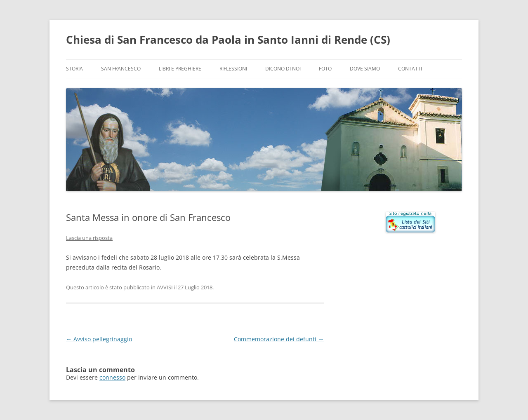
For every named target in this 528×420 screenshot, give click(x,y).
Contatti (410, 69)
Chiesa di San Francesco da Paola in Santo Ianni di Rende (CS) (228, 40)
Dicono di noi (283, 69)
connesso (112, 377)
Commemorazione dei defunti (279, 339)
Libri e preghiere (180, 69)
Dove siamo (365, 69)
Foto (325, 69)
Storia (74, 69)
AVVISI (165, 287)
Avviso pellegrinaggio (99, 339)
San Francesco (121, 69)
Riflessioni (233, 69)
